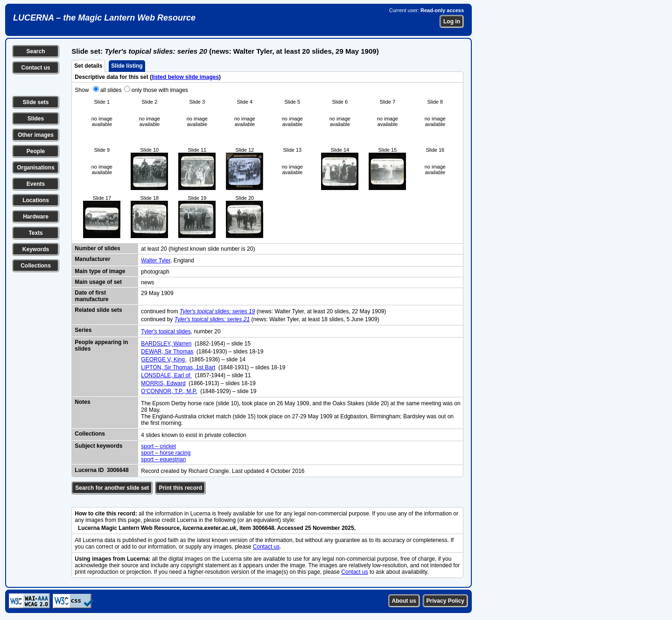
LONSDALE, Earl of (166, 375)
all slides (111, 90)
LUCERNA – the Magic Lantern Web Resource (104, 18)
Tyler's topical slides (166, 331)
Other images (36, 135)
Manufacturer (92, 259)
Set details (88, 66)
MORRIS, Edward (163, 383)
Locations (36, 200)
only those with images (160, 90)
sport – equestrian (163, 459)
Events (36, 184)
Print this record (180, 488)
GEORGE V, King (164, 359)
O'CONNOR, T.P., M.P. (169, 391)
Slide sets (35, 102)
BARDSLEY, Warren (166, 344)
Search (35, 51)
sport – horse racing (166, 453)
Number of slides (97, 248)
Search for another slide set (112, 488)
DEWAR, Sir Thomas (167, 352)
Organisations (36, 168)
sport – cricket (158, 446)
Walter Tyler (156, 261)
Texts (35, 233)
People (36, 151)
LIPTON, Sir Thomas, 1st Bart (178, 367)
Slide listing (127, 66)
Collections (36, 266)
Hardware (36, 217)
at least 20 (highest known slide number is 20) (198, 249)
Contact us (35, 68)
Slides (36, 119)
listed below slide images (185, 77)
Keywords (36, 249)
